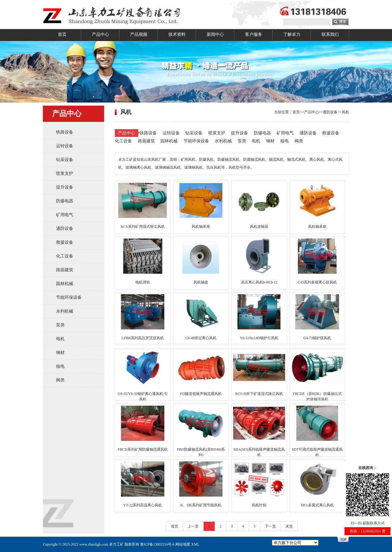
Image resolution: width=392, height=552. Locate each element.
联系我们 (330, 34)
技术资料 (177, 34)
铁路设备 (65, 132)
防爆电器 (65, 201)
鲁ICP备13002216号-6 (158, 544)
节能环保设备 (69, 297)
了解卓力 (292, 34)
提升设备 (65, 187)
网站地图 (183, 544)
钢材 (60, 353)
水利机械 (65, 311)
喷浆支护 (65, 173)
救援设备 (65, 242)
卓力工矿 (116, 544)
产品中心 (100, 34)
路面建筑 (65, 270)
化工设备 (65, 256)
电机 (60, 339)
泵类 (60, 325)
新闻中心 (215, 34)
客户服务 (254, 34)
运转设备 (65, 146)
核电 (60, 366)
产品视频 (139, 34)
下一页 (270, 526)
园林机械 (65, 284)
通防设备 (65, 229)
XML (195, 544)
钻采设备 (65, 160)
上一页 (193, 526)
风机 (345, 112)
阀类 (60, 380)
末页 (289, 526)
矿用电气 (65, 215)
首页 (62, 34)
